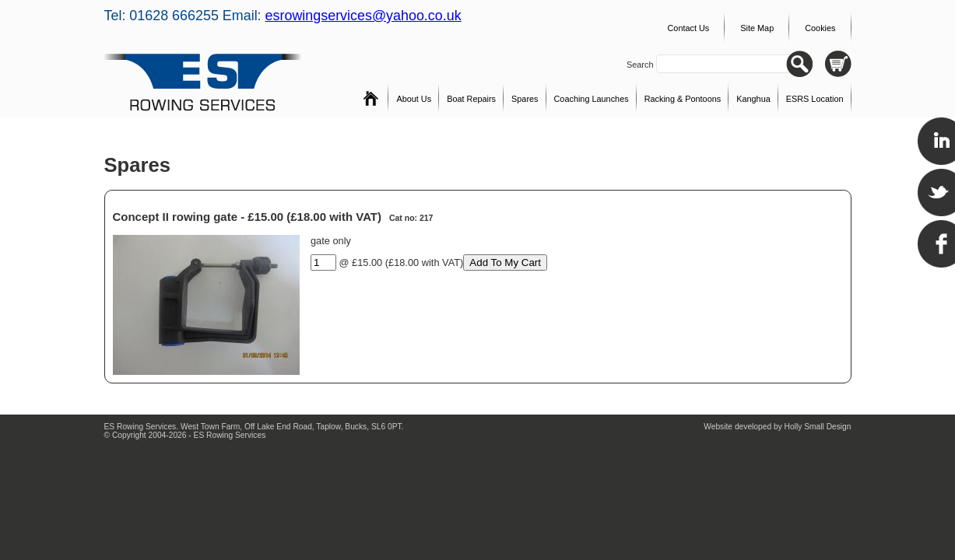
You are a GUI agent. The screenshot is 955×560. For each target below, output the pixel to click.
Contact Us (688, 28)
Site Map (757, 28)
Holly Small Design (818, 427)
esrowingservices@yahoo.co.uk (363, 16)
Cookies (820, 28)
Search (641, 65)
